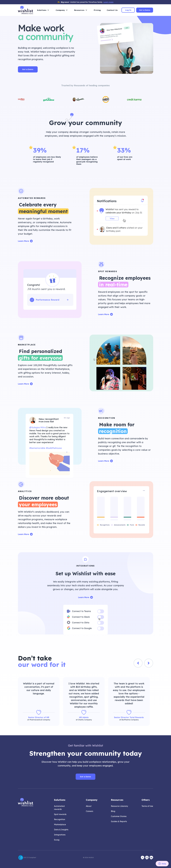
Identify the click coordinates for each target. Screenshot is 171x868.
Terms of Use (147, 806)
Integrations (60, 835)
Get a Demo (145, 10)
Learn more (108, 2)
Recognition (60, 819)
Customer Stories (119, 816)
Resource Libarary (119, 806)
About (89, 806)
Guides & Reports (119, 821)
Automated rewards (59, 808)
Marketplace (60, 824)
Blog (113, 811)
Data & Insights (61, 830)
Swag (57, 840)
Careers (89, 811)
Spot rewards (60, 814)
